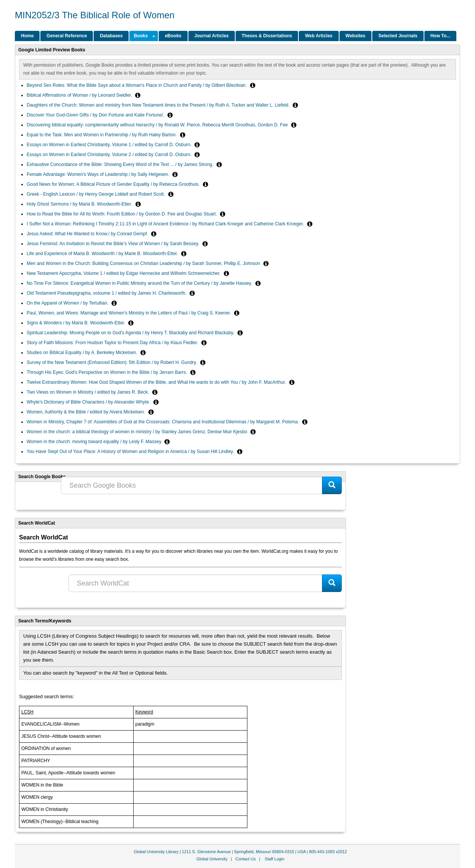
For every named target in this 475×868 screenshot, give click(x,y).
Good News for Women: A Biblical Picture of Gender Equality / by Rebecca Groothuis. (114, 184)
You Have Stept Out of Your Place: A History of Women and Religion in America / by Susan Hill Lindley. (131, 452)
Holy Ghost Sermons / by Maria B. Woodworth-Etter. (80, 204)
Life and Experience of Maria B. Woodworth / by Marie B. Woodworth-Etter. (103, 254)
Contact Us (245, 859)
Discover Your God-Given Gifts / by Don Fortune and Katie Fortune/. (96, 115)
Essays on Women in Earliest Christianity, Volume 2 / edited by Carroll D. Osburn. (110, 155)
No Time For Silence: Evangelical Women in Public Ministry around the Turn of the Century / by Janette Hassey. (140, 283)
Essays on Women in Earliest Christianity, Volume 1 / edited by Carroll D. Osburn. (110, 145)
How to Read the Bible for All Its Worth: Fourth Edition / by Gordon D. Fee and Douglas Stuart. (122, 214)
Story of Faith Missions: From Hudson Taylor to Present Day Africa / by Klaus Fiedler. (113, 343)
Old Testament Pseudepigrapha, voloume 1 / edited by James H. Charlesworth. (107, 293)
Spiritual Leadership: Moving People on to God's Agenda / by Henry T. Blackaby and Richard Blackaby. (131, 333)
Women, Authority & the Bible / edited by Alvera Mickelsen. (87, 412)
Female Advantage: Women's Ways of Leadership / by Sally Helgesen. (99, 174)
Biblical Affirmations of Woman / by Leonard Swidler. (80, 95)
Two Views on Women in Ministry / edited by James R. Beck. (88, 392)
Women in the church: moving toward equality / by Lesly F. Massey (95, 442)
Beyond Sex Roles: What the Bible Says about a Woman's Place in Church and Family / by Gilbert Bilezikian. (137, 85)
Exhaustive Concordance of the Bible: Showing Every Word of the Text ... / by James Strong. (121, 164)
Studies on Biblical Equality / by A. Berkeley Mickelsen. (83, 353)
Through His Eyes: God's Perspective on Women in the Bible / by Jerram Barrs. (108, 372)
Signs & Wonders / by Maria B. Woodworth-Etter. (77, 323)
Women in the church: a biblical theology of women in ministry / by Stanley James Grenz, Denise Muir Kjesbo (138, 432)
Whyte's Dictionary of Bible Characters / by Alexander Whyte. (89, 402)
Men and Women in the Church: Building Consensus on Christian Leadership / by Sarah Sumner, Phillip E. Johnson (144, 263)
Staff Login (275, 859)
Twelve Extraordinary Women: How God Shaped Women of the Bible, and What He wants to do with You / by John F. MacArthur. (157, 382)
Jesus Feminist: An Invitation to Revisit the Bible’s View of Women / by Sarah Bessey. (114, 244)
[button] (253, 85)
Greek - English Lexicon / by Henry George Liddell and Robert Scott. (96, 194)
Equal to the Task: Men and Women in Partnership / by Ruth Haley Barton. (102, 135)
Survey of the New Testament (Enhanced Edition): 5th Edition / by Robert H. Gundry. (112, 362)
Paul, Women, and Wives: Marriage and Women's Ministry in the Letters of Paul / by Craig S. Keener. (129, 313)
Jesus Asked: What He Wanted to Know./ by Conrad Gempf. (88, 234)
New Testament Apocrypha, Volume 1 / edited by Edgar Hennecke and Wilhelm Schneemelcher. (124, 273)
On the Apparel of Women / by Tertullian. (68, 303)
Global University (212, 859)
